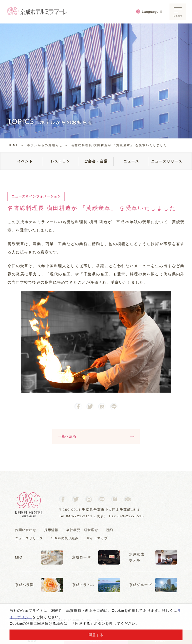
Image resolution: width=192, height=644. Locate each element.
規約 (109, 530)
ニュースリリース (29, 538)
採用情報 (51, 530)
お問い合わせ (26, 530)
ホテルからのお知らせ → (48, 145)
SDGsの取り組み (65, 538)
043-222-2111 (79, 516)
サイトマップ (97, 538)
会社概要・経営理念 (82, 530)
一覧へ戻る (96, 436)
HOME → (16, 145)
